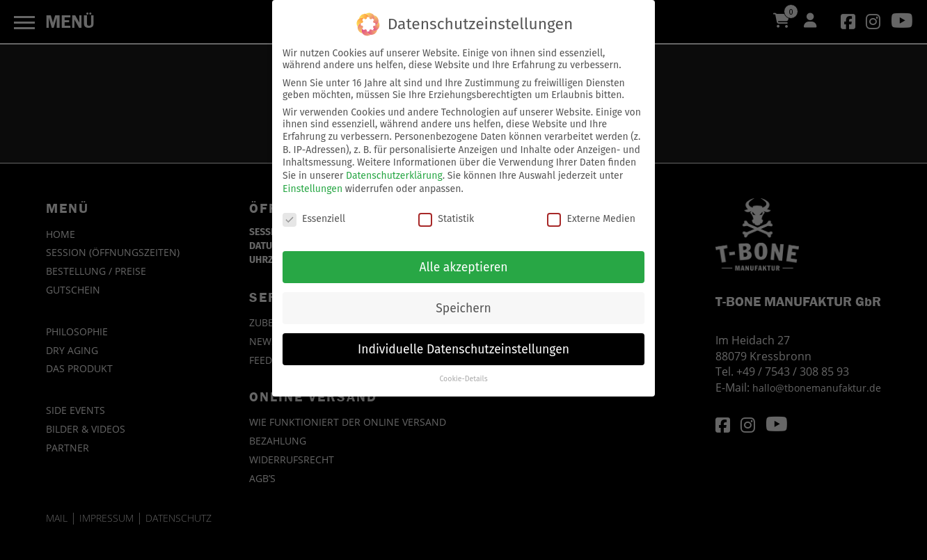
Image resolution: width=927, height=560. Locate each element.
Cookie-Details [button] (463, 371)
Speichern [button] (463, 300)
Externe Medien (591, 210)
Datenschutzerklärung (394, 168)
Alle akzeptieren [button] (463, 259)
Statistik (446, 210)
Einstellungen (312, 181)
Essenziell (314, 210)
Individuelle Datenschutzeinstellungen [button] (463, 341)
